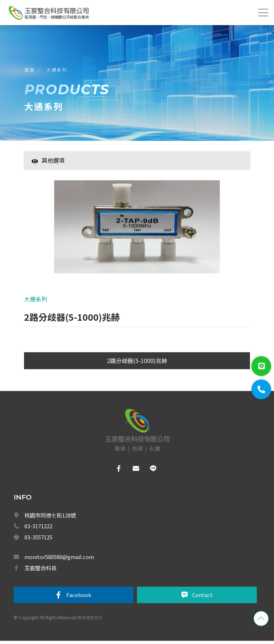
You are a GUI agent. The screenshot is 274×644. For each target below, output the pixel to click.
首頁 (30, 71)
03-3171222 (38, 529)
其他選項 (48, 163)
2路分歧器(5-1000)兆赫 (137, 363)
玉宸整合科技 (41, 571)
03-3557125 (38, 540)
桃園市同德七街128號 (50, 518)
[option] (137, 233)
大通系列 (58, 71)
